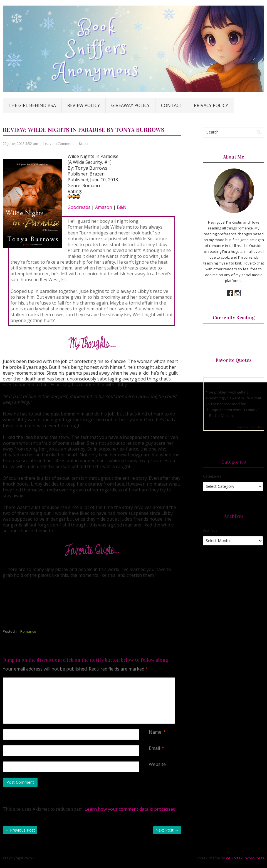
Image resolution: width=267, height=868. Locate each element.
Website (157, 764)
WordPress (255, 858)
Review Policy (84, 105)
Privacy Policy (211, 105)
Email (154, 748)
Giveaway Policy (130, 105)
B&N (122, 207)
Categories (212, 476)
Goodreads (79, 207)
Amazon (104, 207)
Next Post (167, 830)
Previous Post (20, 830)
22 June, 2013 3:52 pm (20, 144)
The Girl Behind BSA (32, 105)
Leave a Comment (59, 144)
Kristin (84, 144)
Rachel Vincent (222, 416)
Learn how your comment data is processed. (130, 809)
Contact (172, 105)
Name (155, 732)
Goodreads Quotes (250, 427)
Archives (210, 530)
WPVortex (234, 858)
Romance (28, 631)
